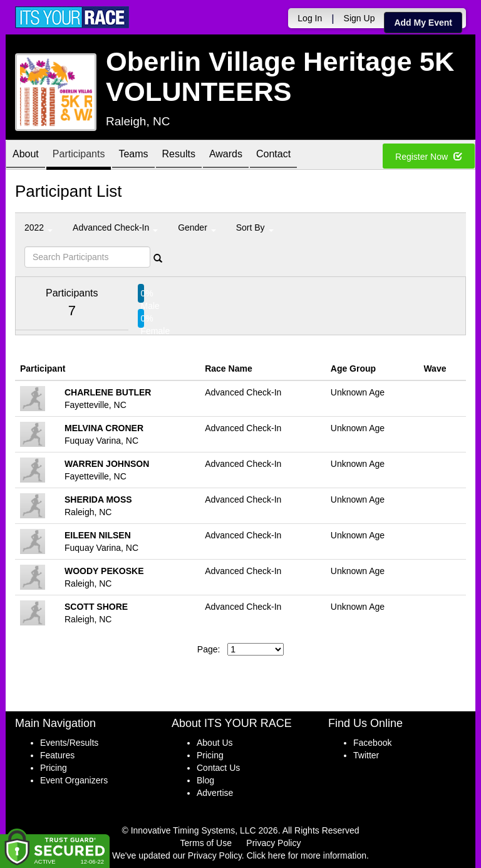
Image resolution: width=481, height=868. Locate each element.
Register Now (429, 157)
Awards (226, 156)
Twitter (366, 755)
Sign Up (359, 18)
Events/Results (69, 743)
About (26, 156)
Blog (205, 780)
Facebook (372, 743)
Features (57, 755)
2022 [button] (39, 227)
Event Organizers (74, 780)
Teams (133, 156)
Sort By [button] (255, 227)
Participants (79, 156)
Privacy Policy (273, 843)
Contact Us (218, 768)
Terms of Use (206, 843)
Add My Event (423, 23)
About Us (215, 743)
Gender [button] (197, 227)
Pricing (54, 768)
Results (179, 156)
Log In (310, 18)
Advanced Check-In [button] (115, 227)
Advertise (215, 793)
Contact (273, 156)
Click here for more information (307, 855)
